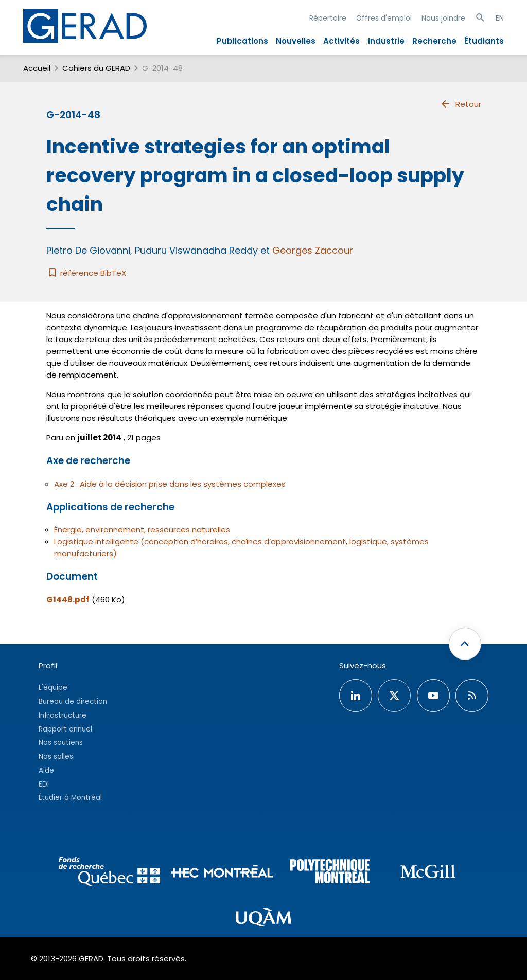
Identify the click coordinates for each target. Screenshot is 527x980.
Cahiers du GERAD (96, 68)
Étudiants (484, 41)
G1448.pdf (68, 600)
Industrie (386, 41)
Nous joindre (443, 18)
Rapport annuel (65, 729)
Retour (460, 104)
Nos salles (56, 756)
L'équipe (53, 688)
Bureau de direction (73, 701)
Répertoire (328, 18)
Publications (242, 41)
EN (500, 18)
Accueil (37, 68)
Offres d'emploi (384, 18)
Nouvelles (296, 41)
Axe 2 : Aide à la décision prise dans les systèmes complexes (170, 484)
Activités (341, 41)
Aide (46, 770)
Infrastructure (63, 715)
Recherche (434, 41)
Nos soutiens (61, 743)
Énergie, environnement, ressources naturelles (142, 530)
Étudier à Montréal (70, 798)
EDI (44, 784)
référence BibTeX (86, 273)
